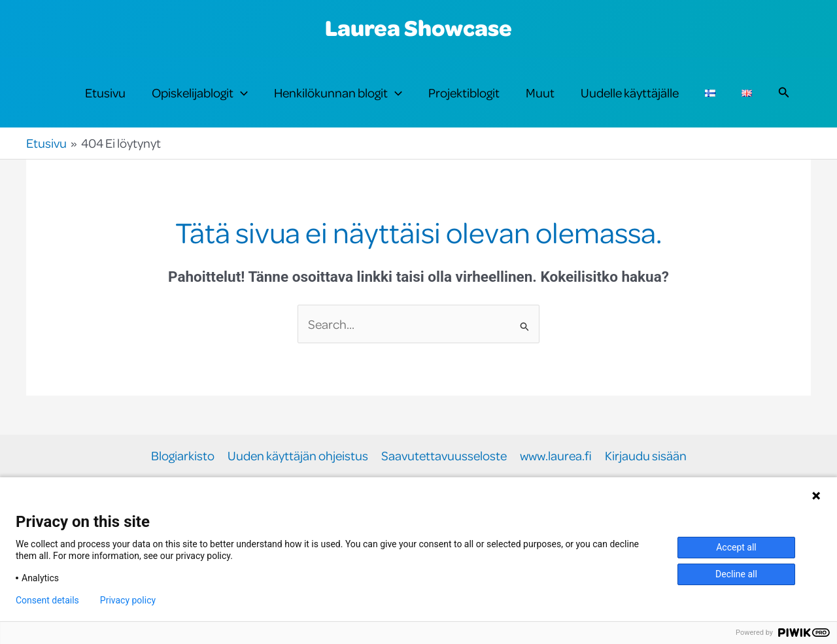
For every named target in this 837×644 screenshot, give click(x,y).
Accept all (736, 547)
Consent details (47, 600)
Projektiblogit (464, 93)
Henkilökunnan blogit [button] (338, 93)
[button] (241, 93)
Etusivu (105, 93)
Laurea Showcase (418, 27)
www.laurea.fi (556, 456)
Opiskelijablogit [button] (200, 93)
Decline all (736, 574)
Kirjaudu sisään (646, 456)
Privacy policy (128, 600)
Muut (540, 93)
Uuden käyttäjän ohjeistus (298, 456)
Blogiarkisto (183, 456)
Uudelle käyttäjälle (630, 93)
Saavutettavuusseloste (444, 456)
